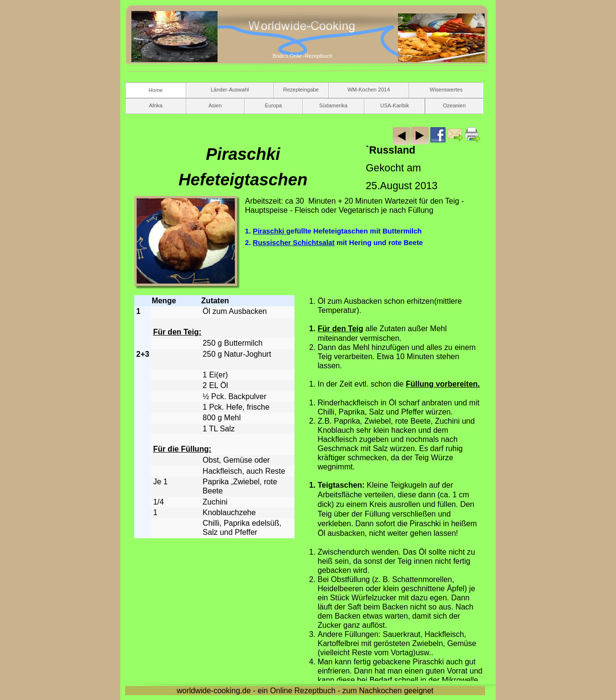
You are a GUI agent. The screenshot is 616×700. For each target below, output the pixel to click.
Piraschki (269, 231)
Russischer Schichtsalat (294, 243)
